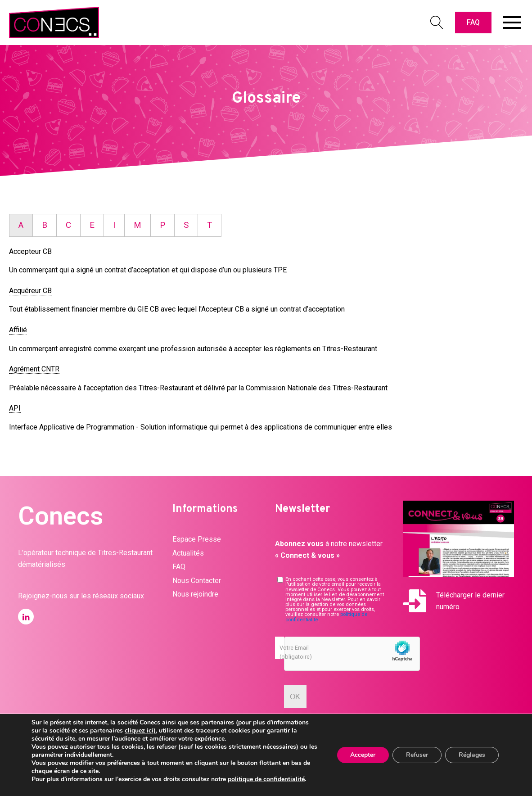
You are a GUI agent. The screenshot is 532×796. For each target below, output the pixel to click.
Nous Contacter (197, 581)
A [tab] (21, 225)
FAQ (473, 22)
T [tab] (210, 225)
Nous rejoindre (195, 594)
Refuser (417, 755)
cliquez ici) (140, 730)
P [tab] (162, 225)
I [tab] (114, 225)
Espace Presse (197, 539)
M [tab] (138, 225)
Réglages (472, 755)
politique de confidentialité (266, 779)
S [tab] (186, 225)
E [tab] (92, 225)
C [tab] (68, 225)
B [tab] (45, 225)
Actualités (188, 553)
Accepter (363, 755)
